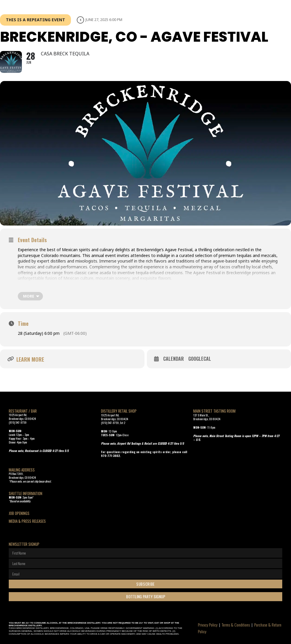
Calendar (174, 359)
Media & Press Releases (27, 521)
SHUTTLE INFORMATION (26, 493)
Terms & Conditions (236, 625)
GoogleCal (200, 359)
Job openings (19, 513)
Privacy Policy (208, 625)
